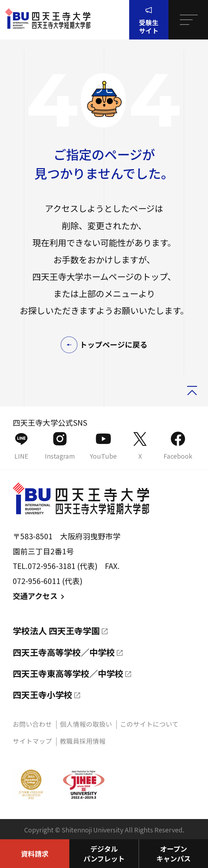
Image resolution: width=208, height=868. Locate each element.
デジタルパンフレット (104, 853)
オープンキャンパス (173, 853)
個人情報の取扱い (86, 724)
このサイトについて (149, 724)
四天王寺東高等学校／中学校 (68, 673)
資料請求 (35, 853)
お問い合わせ (32, 724)
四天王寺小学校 (43, 695)
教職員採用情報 (83, 741)
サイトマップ (32, 741)
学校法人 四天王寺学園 (56, 631)
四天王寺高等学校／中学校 (64, 652)
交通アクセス (40, 596)
